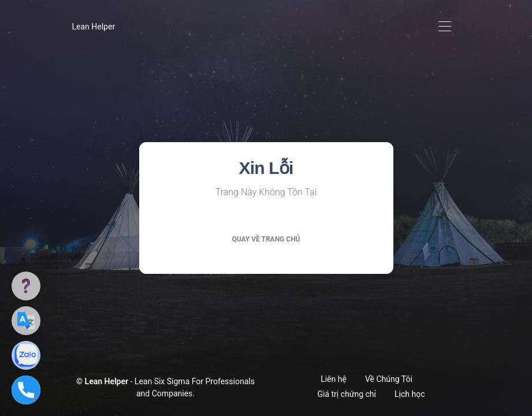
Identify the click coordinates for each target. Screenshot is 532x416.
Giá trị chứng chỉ (347, 394)
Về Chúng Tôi (389, 379)
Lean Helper (94, 27)
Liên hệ (334, 379)
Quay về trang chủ (266, 239)
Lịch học (410, 394)
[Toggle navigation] (445, 27)
